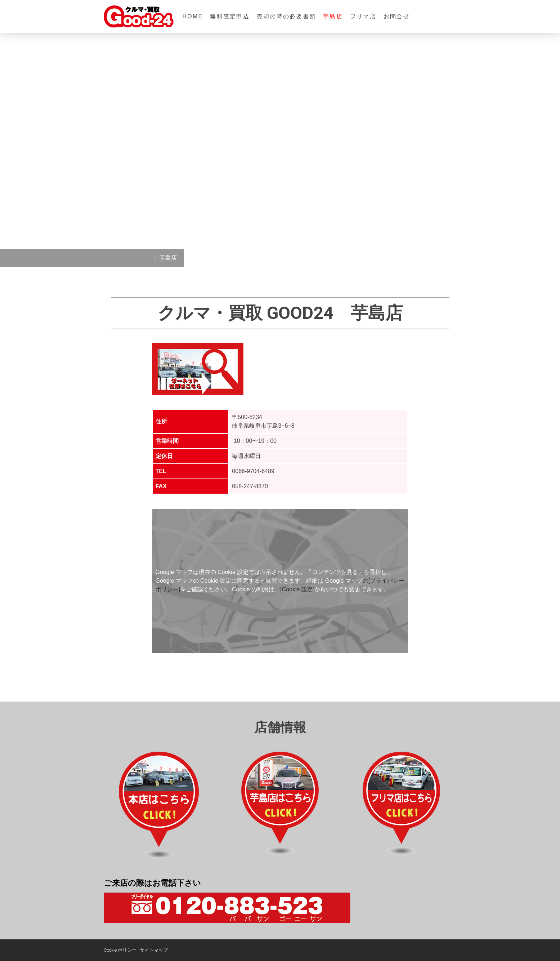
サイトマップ (154, 950)
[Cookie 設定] (297, 589)
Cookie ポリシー (120, 950)
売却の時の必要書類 (286, 16)
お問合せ (397, 16)
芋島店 (333, 16)
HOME (193, 16)
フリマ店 (363, 16)
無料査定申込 (230, 16)
